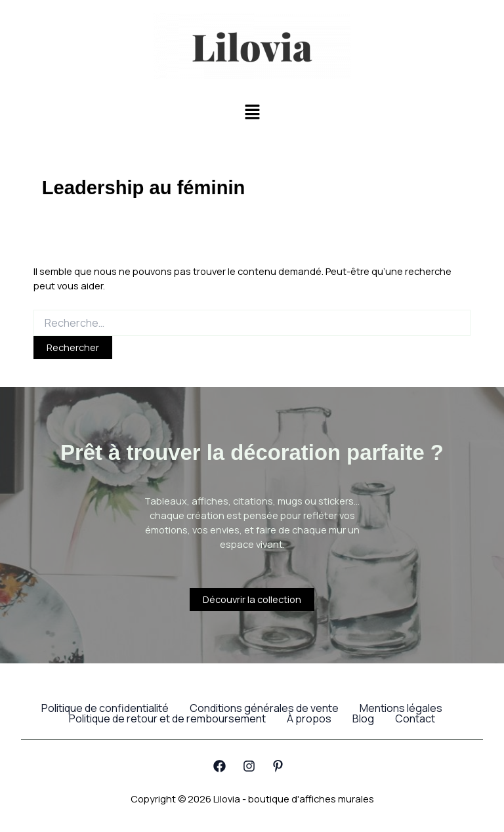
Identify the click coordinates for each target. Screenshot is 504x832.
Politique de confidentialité (105, 708)
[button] (252, 113)
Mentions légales (401, 708)
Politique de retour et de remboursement (167, 718)
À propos (309, 718)
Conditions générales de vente (264, 708)
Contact (415, 718)
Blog (363, 718)
